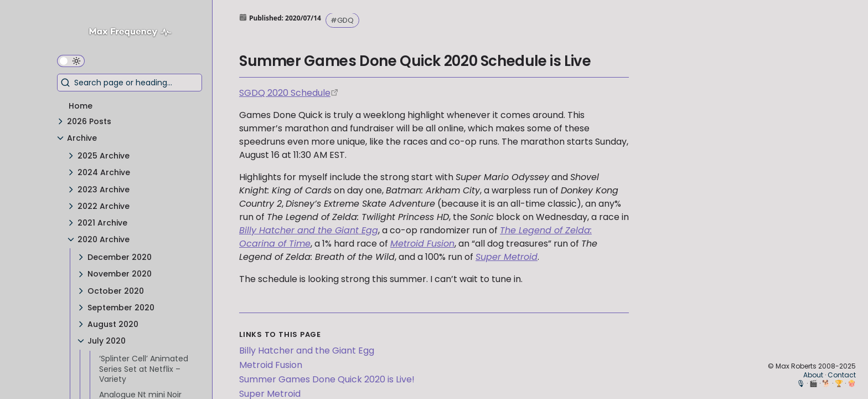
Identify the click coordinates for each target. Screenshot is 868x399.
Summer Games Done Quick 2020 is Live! (327, 379)
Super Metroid (507, 257)
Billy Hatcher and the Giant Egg (309, 230)
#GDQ (342, 20)
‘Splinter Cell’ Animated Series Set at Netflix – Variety (144, 369)
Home (81, 106)
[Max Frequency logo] (135, 34)
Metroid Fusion (422, 244)
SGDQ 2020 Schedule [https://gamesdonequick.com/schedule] (285, 93)
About (813, 375)
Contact (842, 375)
